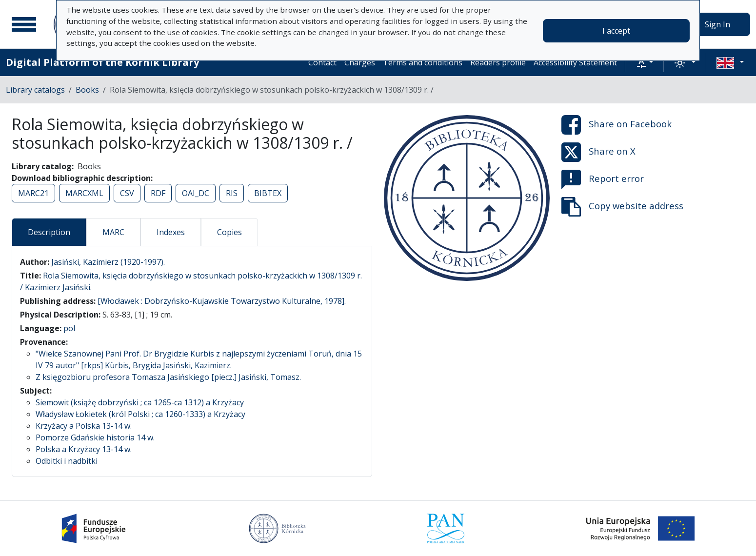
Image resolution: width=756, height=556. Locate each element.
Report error (603, 179)
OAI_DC (196, 193)
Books (87, 90)
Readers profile (498, 62)
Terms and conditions (423, 62)
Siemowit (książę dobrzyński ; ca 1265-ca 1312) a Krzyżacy (140, 402)
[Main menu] (24, 24)
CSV (127, 193)
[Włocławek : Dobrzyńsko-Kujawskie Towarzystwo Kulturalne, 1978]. (222, 301)
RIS (232, 193)
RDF (158, 193)
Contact (322, 62)
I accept (616, 31)
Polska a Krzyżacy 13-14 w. (84, 449)
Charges (360, 62)
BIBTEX (268, 193)
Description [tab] (49, 232)
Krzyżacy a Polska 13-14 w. (84, 426)
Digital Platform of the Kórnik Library (102, 62)
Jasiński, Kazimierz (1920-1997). (108, 262)
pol (69, 328)
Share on (617, 125)
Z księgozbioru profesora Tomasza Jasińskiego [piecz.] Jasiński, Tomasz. (168, 377)
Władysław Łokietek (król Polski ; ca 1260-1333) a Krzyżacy (140, 414)
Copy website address (622, 207)
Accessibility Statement (575, 62)
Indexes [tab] (171, 232)
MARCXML (84, 193)
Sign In (717, 24)
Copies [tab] (229, 232)
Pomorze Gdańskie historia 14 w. (95, 437)
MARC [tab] (113, 232)
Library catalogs (35, 90)
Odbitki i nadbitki (67, 461)
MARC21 (33, 193)
